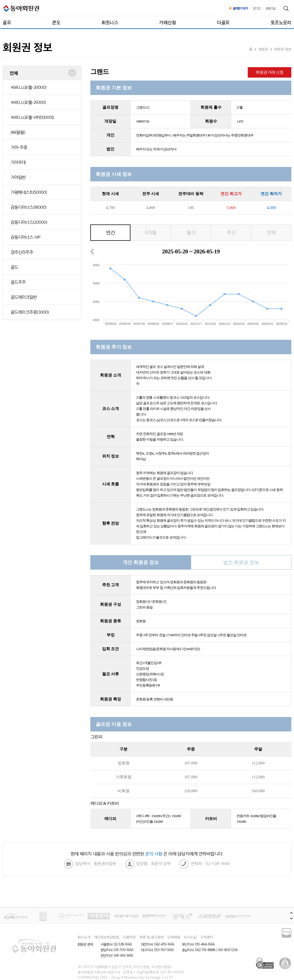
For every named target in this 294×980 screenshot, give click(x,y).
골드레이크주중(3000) (30, 312)
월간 (191, 232)
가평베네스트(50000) (29, 192)
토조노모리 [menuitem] (281, 22)
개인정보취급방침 (107, 937)
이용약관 (129, 937)
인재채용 (174, 937)
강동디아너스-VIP (26, 237)
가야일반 (18, 177)
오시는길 (190, 937)
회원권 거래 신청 (270, 72)
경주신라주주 (22, 252)
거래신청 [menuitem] (168, 22)
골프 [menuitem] (7, 22)
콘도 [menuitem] (56, 22)
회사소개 (84, 937)
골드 (14, 267)
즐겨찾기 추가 (238, 8)
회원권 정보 (283, 49)
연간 (110, 232)
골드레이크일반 (24, 297)
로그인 (257, 8)
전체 (271, 232)
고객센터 (206, 937)
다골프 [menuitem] (223, 22)
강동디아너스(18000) (28, 207)
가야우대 (18, 162)
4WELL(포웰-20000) (28, 87)
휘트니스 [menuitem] (110, 22)
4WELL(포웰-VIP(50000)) (32, 117)
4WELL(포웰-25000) (28, 102)
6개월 (151, 232)
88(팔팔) (18, 132)
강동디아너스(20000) (29, 222)
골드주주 (18, 282)
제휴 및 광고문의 (152, 937)
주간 (231, 232)
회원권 (263, 49)
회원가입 (270, 8)
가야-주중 (19, 147)
